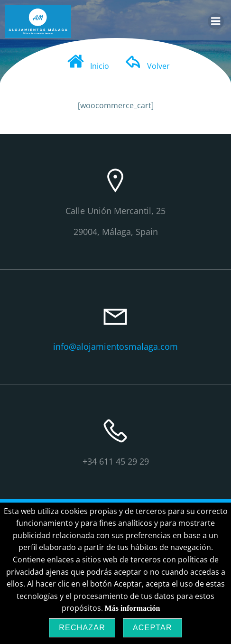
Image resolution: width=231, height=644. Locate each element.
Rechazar (82, 628)
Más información (133, 608)
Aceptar (152, 628)
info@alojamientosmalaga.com (115, 346)
